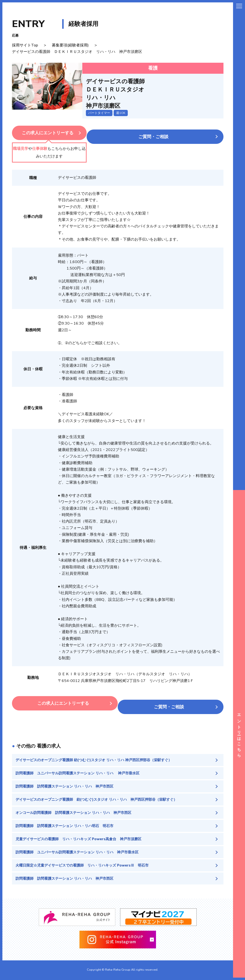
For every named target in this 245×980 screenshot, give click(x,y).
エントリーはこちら (239, 734)
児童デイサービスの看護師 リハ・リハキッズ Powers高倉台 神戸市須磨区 (83, 839)
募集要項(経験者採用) (70, 45)
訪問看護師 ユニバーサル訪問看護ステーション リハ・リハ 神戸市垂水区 (82, 770)
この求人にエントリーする (60, 133)
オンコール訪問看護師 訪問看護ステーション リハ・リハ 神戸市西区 (77, 811)
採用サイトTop (25, 45)
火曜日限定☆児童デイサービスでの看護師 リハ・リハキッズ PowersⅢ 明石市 (86, 866)
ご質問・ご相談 (166, 133)
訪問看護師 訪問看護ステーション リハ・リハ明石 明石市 (68, 825)
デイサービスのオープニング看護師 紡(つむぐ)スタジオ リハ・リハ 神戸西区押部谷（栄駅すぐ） (99, 757)
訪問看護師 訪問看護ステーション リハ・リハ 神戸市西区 (68, 784)
